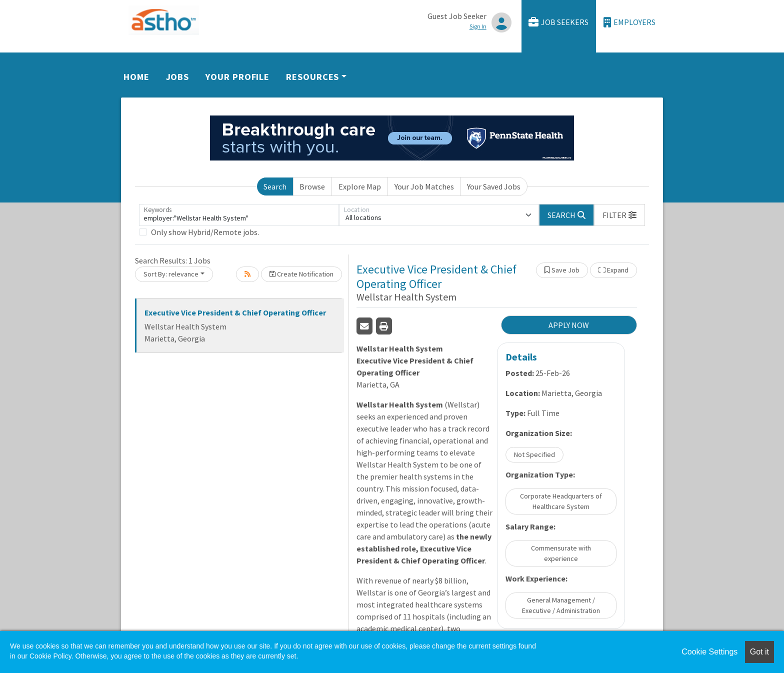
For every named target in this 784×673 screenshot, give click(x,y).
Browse (312, 186)
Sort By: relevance (171, 274)
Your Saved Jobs (494, 186)
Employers (629, 22)
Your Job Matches (424, 186)
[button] (619, 215)
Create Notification (301, 274)
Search (275, 186)
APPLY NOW (569, 325)
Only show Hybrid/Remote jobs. (205, 232)
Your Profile (237, 77)
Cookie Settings (709, 652)
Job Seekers (558, 22)
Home (136, 77)
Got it (759, 652)
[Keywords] (239, 215)
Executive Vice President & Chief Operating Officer (235, 312)
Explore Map (360, 186)
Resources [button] (312, 77)
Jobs (178, 77)
